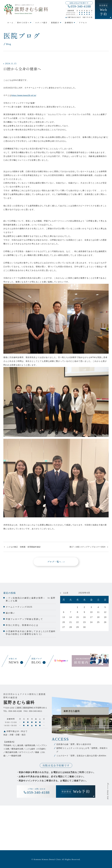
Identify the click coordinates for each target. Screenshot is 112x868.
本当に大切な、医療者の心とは (22, 625)
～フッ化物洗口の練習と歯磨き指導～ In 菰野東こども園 (31, 599)
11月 (66, 593)
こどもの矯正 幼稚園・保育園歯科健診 (24, 547)
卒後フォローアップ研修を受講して (24, 619)
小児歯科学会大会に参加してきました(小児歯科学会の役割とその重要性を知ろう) (31, 633)
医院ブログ (38, 661)
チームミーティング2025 (19, 607)
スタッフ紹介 (41, 23)
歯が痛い (10, 613)
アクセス (83, 23)
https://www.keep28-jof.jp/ (24, 95)
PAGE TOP (108, 795)
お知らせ (16, 661)
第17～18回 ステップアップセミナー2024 (87, 547)
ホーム (10, 23)
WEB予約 (70, 772)
